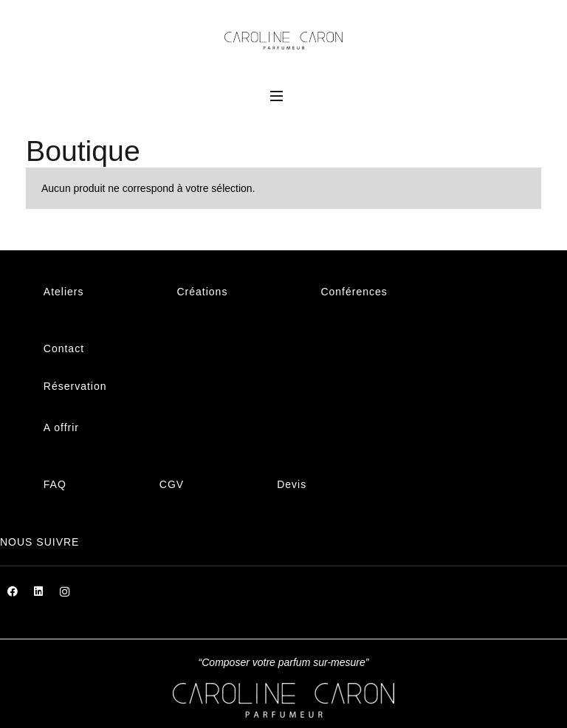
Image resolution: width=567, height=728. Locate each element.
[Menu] (276, 96)
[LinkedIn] (39, 592)
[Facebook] (13, 592)
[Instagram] (65, 592)
